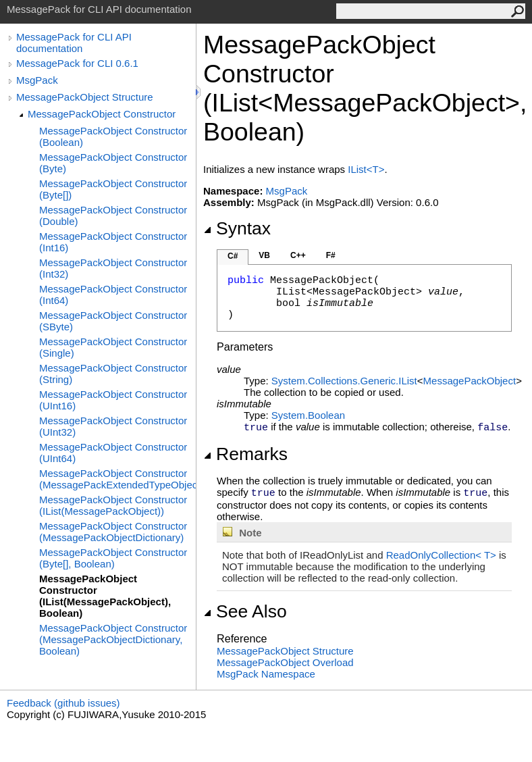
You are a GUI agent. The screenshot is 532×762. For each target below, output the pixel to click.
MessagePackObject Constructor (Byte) (113, 163)
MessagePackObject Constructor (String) (113, 374)
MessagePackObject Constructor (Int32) (113, 268)
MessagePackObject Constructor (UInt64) (113, 453)
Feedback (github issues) (63, 703)
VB (264, 255)
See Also (245, 611)
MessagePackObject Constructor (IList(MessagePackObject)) (113, 505)
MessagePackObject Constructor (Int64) (113, 295)
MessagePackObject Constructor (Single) (113, 347)
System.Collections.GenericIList (344, 381)
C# (233, 256)
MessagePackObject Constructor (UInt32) (113, 426)
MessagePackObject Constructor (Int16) (113, 242)
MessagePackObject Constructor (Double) (113, 215)
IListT (366, 169)
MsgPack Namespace (266, 674)
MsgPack (37, 80)
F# (331, 255)
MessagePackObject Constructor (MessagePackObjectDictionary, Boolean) (113, 639)
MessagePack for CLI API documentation (74, 43)
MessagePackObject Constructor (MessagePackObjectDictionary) (113, 532)
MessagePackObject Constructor (102, 114)
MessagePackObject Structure (85, 97)
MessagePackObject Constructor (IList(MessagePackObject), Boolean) (105, 596)
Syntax (237, 228)
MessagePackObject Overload (285, 662)
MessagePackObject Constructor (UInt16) (113, 400)
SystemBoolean (308, 415)
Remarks (245, 454)
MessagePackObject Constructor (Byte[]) (113, 189)
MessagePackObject (470, 381)
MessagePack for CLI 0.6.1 (77, 63)
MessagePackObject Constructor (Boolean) (113, 136)
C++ (298, 255)
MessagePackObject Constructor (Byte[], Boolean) (113, 558)
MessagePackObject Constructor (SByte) (113, 321)
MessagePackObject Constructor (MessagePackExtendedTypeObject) (117, 479)
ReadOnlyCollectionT (443, 555)
